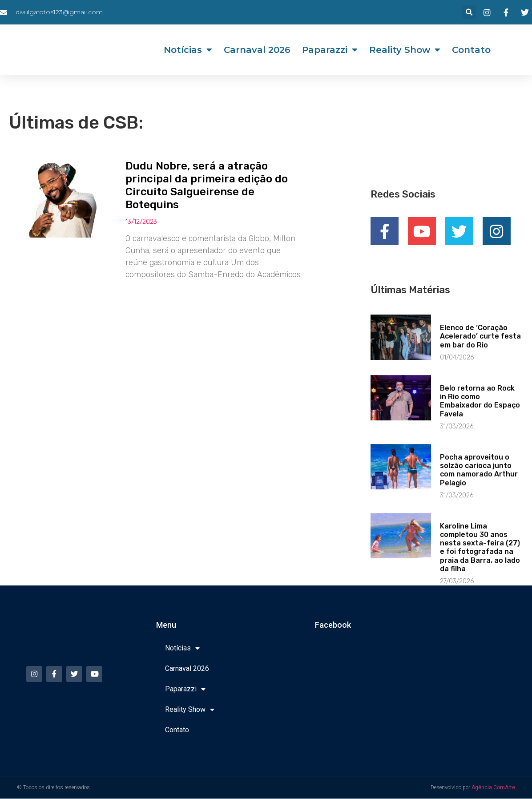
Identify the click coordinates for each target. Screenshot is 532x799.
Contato (471, 50)
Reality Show (405, 50)
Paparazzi (330, 50)
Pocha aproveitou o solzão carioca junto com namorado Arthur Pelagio (479, 470)
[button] (469, 12)
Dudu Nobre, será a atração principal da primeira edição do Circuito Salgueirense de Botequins (207, 185)
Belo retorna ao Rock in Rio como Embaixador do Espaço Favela (480, 402)
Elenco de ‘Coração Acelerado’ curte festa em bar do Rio (480, 337)
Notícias (188, 50)
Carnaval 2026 (257, 50)
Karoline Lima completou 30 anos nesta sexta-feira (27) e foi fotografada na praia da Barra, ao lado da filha (480, 548)
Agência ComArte (493, 788)
